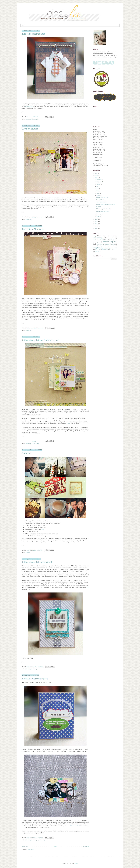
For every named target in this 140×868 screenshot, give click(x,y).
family (107, 240)
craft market (101, 240)
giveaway (115, 240)
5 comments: (41, 328)
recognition (112, 246)
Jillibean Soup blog (75, 826)
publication (104, 246)
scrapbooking (28, 219)
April (98, 193)
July (98, 186)
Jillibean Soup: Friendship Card (37, 562)
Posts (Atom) (31, 849)
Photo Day (27, 453)
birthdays (107, 236)
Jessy (42, 529)
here (69, 424)
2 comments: (40, 838)
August (98, 184)
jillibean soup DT (35, 119)
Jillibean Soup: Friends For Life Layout (40, 340)
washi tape (97, 251)
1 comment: (40, 550)
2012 (96, 219)
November (99, 182)
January (98, 216)
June (98, 189)
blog (87, 587)
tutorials (115, 250)
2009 (96, 226)
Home (23, 25)
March (98, 196)
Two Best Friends (30, 129)
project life (96, 246)
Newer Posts (25, 847)
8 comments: (40, 441)
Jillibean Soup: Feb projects (35, 679)
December (99, 180)
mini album (100, 244)
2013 (96, 178)
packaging (107, 244)
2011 (96, 221)
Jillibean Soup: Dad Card (33, 34)
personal (113, 244)
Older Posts (86, 847)
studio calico (105, 250)
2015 (96, 173)
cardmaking (28, 119)
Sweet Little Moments (33, 229)
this (41, 420)
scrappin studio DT (112, 248)
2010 (96, 224)
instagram (28, 553)
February (99, 214)
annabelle (101, 236)
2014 (96, 175)
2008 (96, 228)
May (98, 191)
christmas (95, 240)
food (111, 240)
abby (95, 236)
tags (111, 250)
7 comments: (40, 117)
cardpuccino (111, 238)
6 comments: (41, 667)
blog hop (113, 236)
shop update (98, 250)
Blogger (76, 863)
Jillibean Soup (29, 107)
